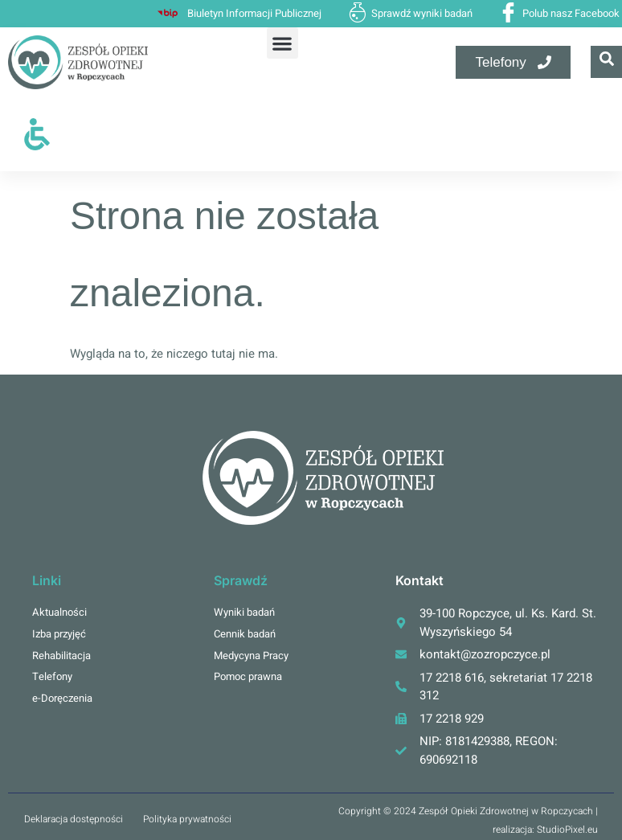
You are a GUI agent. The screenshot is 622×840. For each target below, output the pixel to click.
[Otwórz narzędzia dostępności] (37, 134)
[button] (282, 43)
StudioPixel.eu (567, 830)
